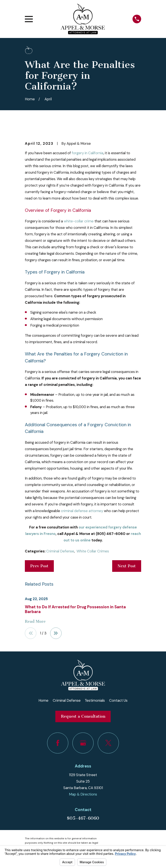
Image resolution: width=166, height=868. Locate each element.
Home (43, 700)
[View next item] (56, 633)
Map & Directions (83, 794)
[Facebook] (58, 743)
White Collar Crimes (93, 551)
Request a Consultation (83, 717)
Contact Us (118, 700)
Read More (35, 621)
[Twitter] (108, 743)
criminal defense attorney (82, 511)
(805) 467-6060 (111, 534)
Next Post (127, 566)
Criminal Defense (60, 551)
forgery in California (88, 153)
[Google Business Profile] (83, 743)
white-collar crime (79, 221)
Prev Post (39, 566)
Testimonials (95, 700)
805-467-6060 (83, 818)
